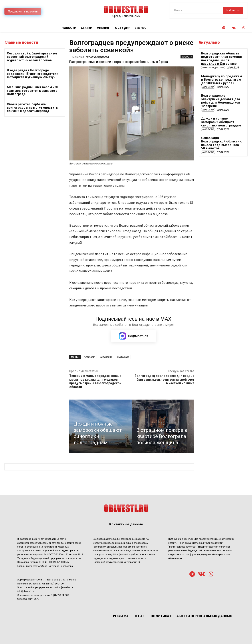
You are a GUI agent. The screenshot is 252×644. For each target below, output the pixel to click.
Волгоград (106, 357)
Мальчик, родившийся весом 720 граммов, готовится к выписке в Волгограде (32, 91)
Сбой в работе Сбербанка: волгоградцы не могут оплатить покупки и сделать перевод (32, 108)
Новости (187, 57)
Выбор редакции (213, 67)
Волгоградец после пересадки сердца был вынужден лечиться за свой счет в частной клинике (164, 380)
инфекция (123, 357)
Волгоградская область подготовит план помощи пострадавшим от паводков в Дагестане (221, 58)
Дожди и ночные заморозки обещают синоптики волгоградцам (221, 122)
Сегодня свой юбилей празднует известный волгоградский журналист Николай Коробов (32, 57)
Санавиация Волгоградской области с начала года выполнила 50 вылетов (222, 143)
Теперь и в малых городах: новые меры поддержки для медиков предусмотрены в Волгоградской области (95, 382)
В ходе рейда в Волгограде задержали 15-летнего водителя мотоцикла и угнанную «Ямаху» (33, 74)
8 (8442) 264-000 (60, 595)
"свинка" (89, 357)
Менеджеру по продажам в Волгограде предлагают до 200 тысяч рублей (222, 80)
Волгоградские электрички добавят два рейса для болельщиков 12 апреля (220, 101)
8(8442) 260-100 (55, 584)
